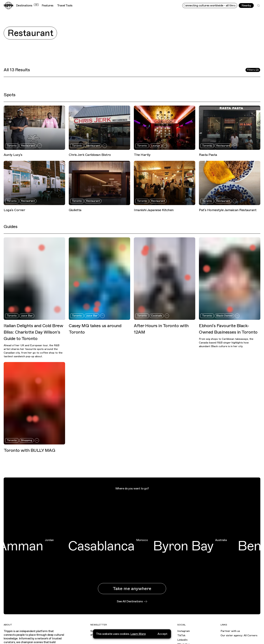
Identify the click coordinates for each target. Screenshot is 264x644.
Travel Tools (65, 6)
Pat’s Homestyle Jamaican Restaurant (228, 210)
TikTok (181, 635)
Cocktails (157, 316)
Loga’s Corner (14, 210)
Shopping (26, 440)
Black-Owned (224, 316)
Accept (162, 633)
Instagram (184, 631)
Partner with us (230, 631)
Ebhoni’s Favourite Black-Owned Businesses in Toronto (228, 329)
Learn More (138, 633)
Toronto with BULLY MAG (29, 450)
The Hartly (142, 155)
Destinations (27, 6)
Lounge (156, 146)
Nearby (246, 6)
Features (47, 6)
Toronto (12, 146)
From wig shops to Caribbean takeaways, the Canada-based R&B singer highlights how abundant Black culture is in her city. (226, 343)
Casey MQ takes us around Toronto (95, 329)
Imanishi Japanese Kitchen (154, 210)
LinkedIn (182, 640)
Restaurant (28, 146)
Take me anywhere (132, 589)
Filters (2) (253, 70)
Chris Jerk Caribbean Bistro (90, 155)
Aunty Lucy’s (13, 155)
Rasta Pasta (208, 155)
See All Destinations (132, 601)
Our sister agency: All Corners (239, 635)
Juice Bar (27, 316)
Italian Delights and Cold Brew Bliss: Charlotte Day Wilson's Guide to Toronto (33, 332)
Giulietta (75, 210)
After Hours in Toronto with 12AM (161, 329)
